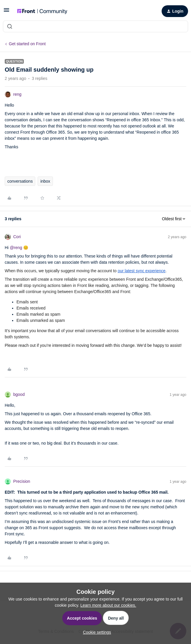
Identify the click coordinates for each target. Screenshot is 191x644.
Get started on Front (27, 44)
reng (17, 94)
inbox (45, 181)
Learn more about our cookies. (108, 605)
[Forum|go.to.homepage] (42, 11)
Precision (22, 481)
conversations (20, 181)
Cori (17, 237)
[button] (6, 12)
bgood (19, 394)
